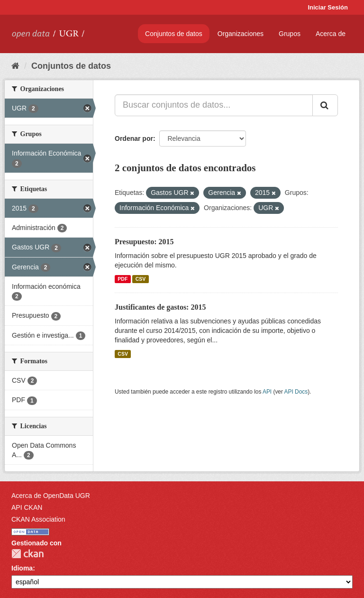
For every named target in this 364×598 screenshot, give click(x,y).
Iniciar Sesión (328, 7)
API (267, 392)
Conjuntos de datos (174, 34)
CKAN (27, 554)
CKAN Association (38, 519)
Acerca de (331, 34)
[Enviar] (325, 105)
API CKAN (27, 507)
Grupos (290, 34)
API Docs (296, 392)
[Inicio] (15, 66)
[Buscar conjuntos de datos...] (214, 105)
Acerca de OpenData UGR (51, 496)
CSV (141, 279)
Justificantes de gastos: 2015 (160, 307)
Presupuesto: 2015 (144, 242)
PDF (123, 279)
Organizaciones (241, 34)
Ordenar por (134, 138)
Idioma (22, 568)
